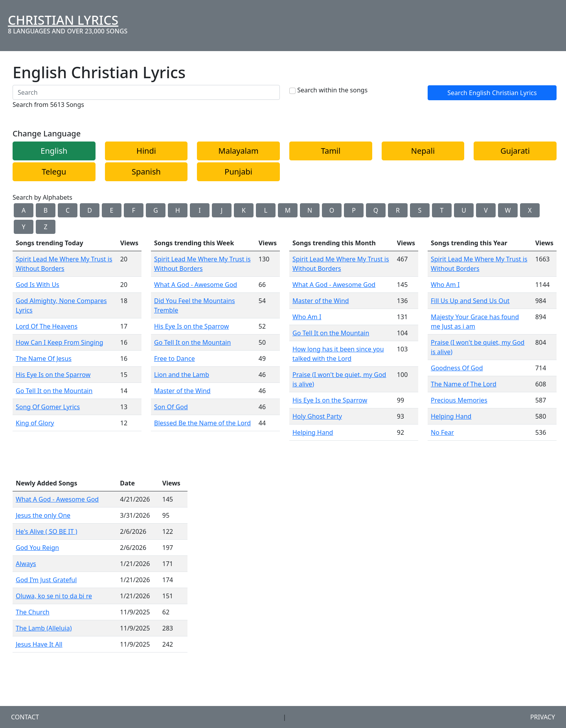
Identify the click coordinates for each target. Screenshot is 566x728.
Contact (25, 717)
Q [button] (376, 210)
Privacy (543, 717)
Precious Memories (459, 400)
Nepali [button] (423, 151)
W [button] (508, 210)
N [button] (310, 210)
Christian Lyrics (63, 20)
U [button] (464, 210)
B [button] (46, 210)
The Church (33, 612)
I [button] (199, 210)
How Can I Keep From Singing (60, 342)
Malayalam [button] (239, 151)
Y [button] (23, 227)
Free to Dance (175, 358)
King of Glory (35, 423)
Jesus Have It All (39, 644)
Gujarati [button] (515, 151)
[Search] (146, 92)
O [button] (332, 210)
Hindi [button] (146, 151)
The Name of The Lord (464, 384)
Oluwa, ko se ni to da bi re (54, 596)
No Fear (442, 432)
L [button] (266, 210)
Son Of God (171, 407)
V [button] (486, 210)
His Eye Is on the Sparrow (53, 375)
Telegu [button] (54, 172)
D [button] (90, 210)
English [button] (54, 151)
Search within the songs (332, 90)
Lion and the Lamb (182, 375)
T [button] (442, 210)
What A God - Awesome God (196, 285)
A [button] (24, 210)
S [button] (420, 210)
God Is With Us (38, 285)
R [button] (398, 210)
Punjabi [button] (238, 172)
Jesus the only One (43, 515)
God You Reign (37, 548)
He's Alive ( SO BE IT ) (47, 531)
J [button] (222, 210)
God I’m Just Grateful (46, 580)
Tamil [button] (331, 151)
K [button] (244, 210)
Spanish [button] (146, 172)
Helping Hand (313, 432)
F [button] (134, 210)
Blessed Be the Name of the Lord (202, 423)
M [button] (288, 210)
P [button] (354, 210)
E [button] (112, 210)
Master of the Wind (182, 391)
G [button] (156, 210)
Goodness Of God (457, 368)
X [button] (530, 210)
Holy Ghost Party (317, 416)
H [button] (178, 210)
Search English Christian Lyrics (492, 93)
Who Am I (307, 317)
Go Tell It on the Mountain (54, 391)
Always (26, 564)
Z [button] (45, 227)
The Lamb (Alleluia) (44, 628)
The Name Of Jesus (44, 358)
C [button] (68, 210)
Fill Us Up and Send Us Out (470, 301)
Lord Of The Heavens (47, 326)
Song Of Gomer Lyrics (48, 407)
